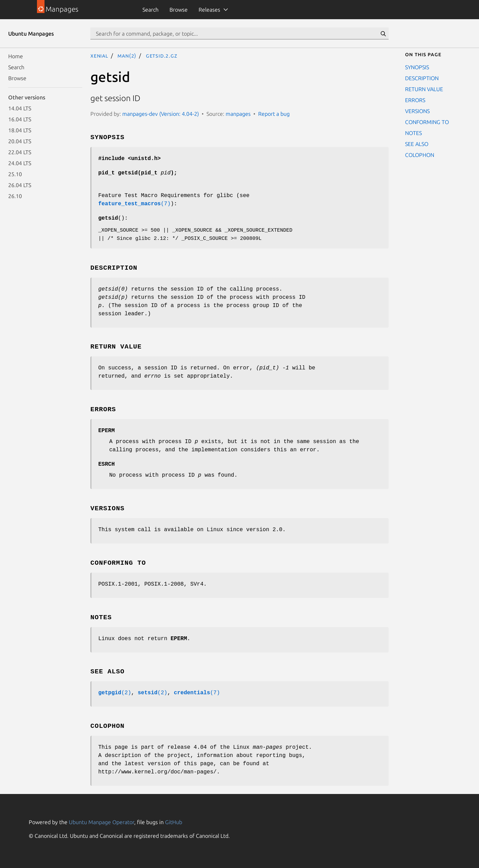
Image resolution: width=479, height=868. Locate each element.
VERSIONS (417, 111)
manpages (238, 114)
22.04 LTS (20, 152)
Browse (179, 10)
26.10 (15, 196)
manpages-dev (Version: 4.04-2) (161, 114)
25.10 (15, 174)
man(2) (127, 56)
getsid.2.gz (162, 56)
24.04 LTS (20, 163)
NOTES (413, 133)
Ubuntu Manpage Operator (102, 822)
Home (16, 56)
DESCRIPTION (422, 78)
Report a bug (274, 114)
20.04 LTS (20, 141)
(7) (134, 204)
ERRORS (415, 100)
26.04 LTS (20, 185)
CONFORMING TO (427, 122)
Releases (209, 10)
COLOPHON (420, 155)
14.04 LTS (20, 108)
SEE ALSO (417, 144)
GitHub (174, 822)
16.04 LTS (20, 119)
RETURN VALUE (424, 89)
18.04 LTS (20, 130)
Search (150, 10)
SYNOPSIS (417, 67)
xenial (99, 56)
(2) (115, 693)
